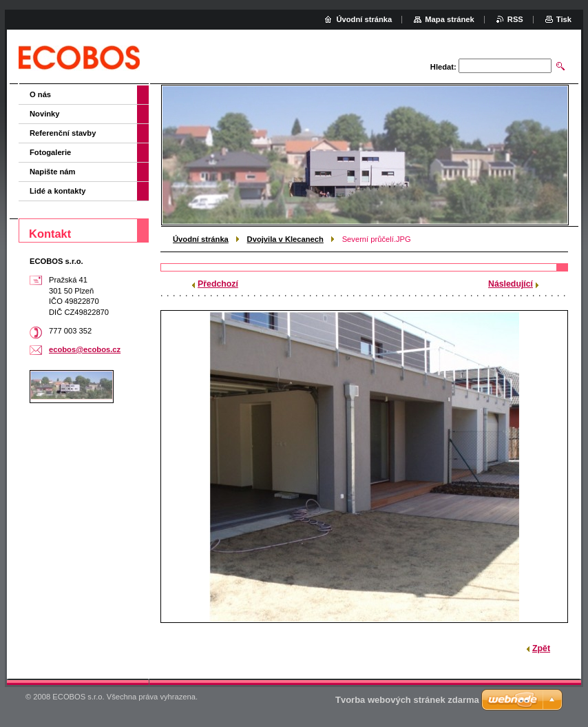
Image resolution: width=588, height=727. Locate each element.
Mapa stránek (450, 19)
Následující (511, 284)
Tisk (564, 19)
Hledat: (443, 67)
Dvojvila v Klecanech (285, 239)
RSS (515, 19)
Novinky (45, 114)
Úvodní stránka (201, 239)
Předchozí (218, 284)
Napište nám (53, 172)
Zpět (541, 648)
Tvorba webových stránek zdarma (407, 700)
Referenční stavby (63, 133)
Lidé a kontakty (57, 191)
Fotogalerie (50, 152)
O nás (40, 94)
